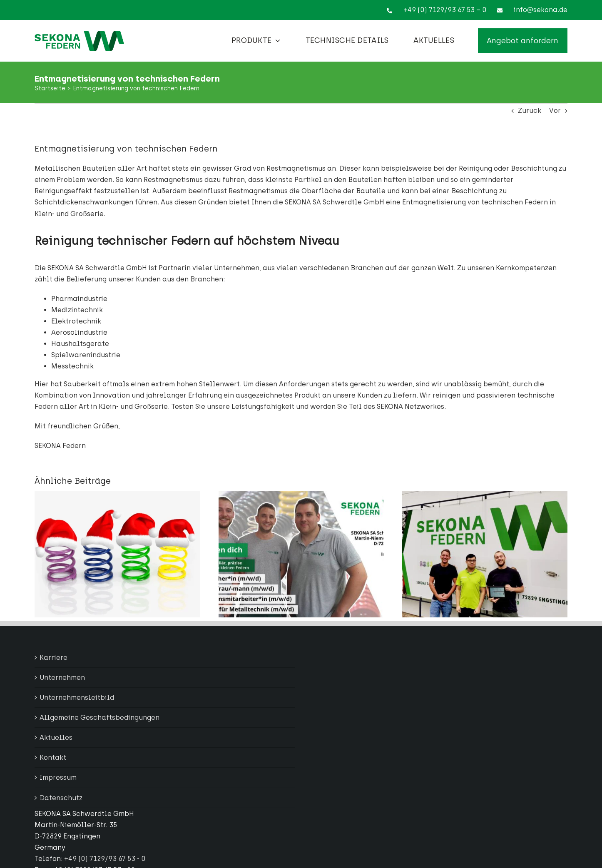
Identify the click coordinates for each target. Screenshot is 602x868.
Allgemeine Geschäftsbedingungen (100, 718)
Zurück (530, 111)
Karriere (53, 658)
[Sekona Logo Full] (79, 34)
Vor (555, 111)
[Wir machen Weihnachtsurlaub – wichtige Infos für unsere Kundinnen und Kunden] (117, 495)
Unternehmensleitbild (77, 698)
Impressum (58, 777)
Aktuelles (56, 737)
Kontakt (53, 757)
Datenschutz (61, 798)
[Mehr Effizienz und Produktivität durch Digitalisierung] (485, 495)
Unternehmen (62, 678)
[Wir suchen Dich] (301, 495)
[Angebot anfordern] (523, 41)
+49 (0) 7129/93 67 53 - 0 (105, 859)
